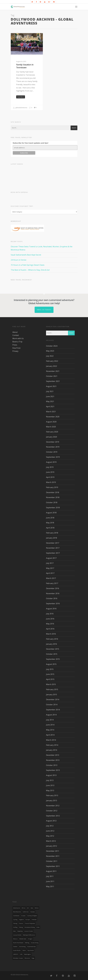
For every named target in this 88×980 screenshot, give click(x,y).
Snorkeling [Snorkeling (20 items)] (22, 947)
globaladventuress (20, 108)
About (15, 332)
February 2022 (52, 361)
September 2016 (53, 604)
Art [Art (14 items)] (28, 908)
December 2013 (53, 755)
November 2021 (53, 371)
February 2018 (52, 533)
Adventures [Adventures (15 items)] (17, 908)
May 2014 (50, 730)
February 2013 (52, 795)
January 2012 (51, 846)
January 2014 (51, 750)
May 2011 (50, 886)
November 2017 (53, 548)
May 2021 (50, 401)
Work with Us (18, 338)
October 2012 (52, 811)
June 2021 (50, 396)
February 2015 (52, 689)
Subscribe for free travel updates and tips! (31, 143)
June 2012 (50, 831)
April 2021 (50, 406)
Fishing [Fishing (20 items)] (15, 923)
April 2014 (50, 735)
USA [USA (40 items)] (21, 954)
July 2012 (50, 826)
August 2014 (51, 715)
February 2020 (52, 432)
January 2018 (51, 538)
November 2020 (53, 417)
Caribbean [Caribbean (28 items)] (16, 916)
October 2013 (52, 765)
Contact (16, 335)
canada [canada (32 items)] (32, 912)
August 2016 (51, 609)
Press (15, 345)
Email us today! (44, 310)
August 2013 (51, 775)
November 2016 (53, 593)
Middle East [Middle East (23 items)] (23, 939)
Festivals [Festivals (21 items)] (34, 920)
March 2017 (51, 578)
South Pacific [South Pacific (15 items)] (17, 950)
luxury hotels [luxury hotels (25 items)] (17, 935)
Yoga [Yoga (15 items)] (33, 958)
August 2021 (51, 386)
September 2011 (53, 866)
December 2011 (53, 851)
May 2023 (50, 351)
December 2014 (53, 699)
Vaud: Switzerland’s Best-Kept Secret (26, 255)
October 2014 (52, 705)
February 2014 (52, 745)
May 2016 (50, 624)
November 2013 (53, 760)
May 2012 (50, 836)
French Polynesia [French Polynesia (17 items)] (30, 923)
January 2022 (51, 366)
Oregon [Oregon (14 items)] (30, 939)
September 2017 (53, 553)
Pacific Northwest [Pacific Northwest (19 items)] (18, 943)
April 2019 (50, 477)
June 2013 (50, 785)
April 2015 (50, 679)
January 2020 (51, 437)
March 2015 (51, 684)
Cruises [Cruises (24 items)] (23, 916)
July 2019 (50, 467)
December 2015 (53, 649)
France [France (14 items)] (21, 923)
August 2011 (51, 871)
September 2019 (53, 457)
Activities (18, 37)
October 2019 (52, 452)
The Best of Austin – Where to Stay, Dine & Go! (30, 270)
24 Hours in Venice (19, 260)
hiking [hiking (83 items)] (21, 927)
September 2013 (53, 770)
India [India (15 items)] (38, 927)
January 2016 (51, 644)
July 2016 (50, 614)
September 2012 (53, 816)
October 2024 (52, 346)
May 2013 (50, 790)
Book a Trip (17, 342)
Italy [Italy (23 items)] (14, 931)
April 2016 (50, 629)
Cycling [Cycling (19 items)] (15, 920)
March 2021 (51, 412)
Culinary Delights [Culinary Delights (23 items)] (32, 916)
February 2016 (52, 639)
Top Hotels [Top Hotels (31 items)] (31, 950)
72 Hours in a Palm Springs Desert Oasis (28, 265)
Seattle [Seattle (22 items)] (15, 947)
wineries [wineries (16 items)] (27, 958)
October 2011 (52, 861)
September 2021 (53, 381)
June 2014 (50, 725)
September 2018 (53, 508)
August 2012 (51, 821)
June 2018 (50, 518)
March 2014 (51, 740)
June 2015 (50, 674)
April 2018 (50, 528)
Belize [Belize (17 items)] (37, 908)
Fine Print (16, 348)
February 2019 (52, 487)
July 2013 (50, 780)
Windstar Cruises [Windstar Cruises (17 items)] (18, 958)
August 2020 (51, 422)
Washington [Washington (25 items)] (28, 954)
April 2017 (50, 573)
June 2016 (50, 619)
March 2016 (51, 634)
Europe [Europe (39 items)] (28, 920)
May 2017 (50, 568)
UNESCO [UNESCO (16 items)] (16, 954)
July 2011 (50, 876)
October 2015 (52, 654)
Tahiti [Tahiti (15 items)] (24, 950)
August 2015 (51, 664)
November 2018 (53, 497)
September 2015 (53, 659)
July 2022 (50, 356)
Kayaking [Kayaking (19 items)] (20, 931)
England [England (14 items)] (21, 920)
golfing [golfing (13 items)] (15, 927)
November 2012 (53, 806)
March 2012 (51, 841)
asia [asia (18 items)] (32, 908)
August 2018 (51, 513)
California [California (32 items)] (26, 912)
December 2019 (53, 442)
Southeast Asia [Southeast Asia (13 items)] (31, 947)
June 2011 (50, 881)
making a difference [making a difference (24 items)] (29, 935)
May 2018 (50, 523)
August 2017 (51, 558)
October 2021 (52, 376)
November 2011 (53, 856)
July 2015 (50, 669)
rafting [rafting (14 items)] (27, 943)
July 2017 (50, 563)
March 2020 (51, 427)
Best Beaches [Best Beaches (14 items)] (17, 912)
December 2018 (53, 492)
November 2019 (53, 447)
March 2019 (51, 482)
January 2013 (51, 801)
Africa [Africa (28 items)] (23, 908)
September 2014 (53, 710)
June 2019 (50, 472)
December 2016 (53, 588)
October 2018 (52, 502)
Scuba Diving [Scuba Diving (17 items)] (35, 943)
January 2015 (51, 695)
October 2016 (52, 598)
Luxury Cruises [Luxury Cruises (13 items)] (29, 931)
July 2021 (50, 391)
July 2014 (50, 720)
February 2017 (52, 583)
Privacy (15, 351)
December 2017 (53, 543)
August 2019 (51, 462)
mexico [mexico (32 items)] (15, 939)
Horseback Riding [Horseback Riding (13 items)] (30, 927)
